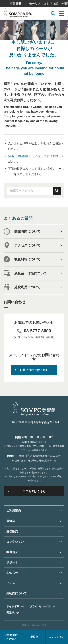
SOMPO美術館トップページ (27, 156)
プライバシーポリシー (42, 606)
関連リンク (13, 613)
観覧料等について (27, 259)
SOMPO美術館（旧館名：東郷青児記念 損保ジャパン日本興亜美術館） (18, 14)
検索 (57, 191)
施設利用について (27, 287)
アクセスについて (27, 245)
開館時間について (27, 231)
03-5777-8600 (37, 331)
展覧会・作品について (31, 273)
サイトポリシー (15, 606)
